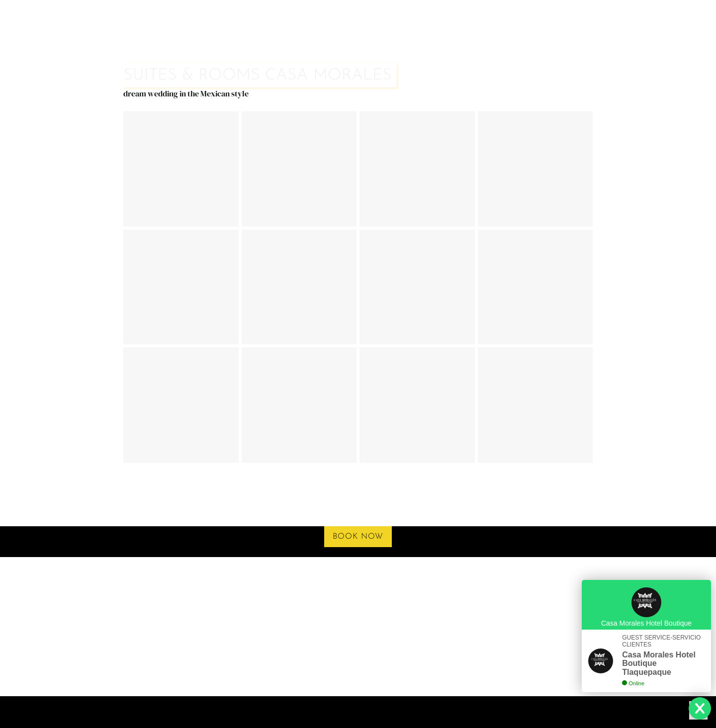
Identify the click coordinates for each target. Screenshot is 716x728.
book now (358, 537)
